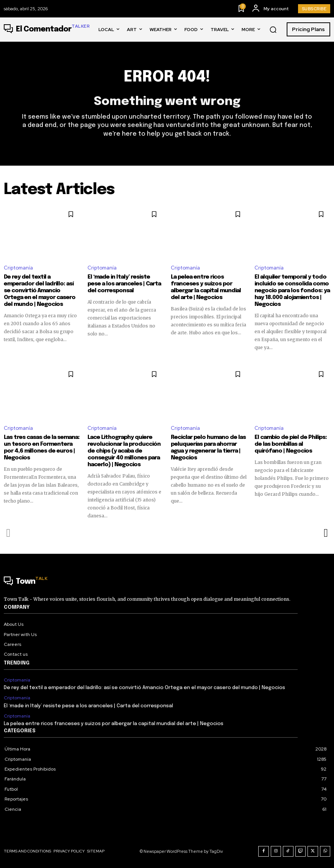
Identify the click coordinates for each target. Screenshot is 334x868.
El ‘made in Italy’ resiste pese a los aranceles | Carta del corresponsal (124, 284)
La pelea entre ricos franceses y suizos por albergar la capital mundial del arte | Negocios (206, 287)
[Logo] (47, 30)
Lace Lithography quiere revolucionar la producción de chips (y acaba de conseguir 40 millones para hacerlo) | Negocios (124, 451)
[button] (273, 30)
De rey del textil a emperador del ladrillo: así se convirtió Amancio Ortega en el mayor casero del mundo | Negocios (40, 291)
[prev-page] (9, 533)
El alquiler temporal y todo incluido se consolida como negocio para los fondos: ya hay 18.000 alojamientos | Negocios (292, 291)
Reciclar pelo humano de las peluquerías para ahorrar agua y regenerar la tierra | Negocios (208, 448)
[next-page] (325, 533)
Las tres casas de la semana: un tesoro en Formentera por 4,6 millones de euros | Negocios (42, 448)
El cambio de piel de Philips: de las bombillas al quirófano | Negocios (291, 444)
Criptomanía (18, 268)
